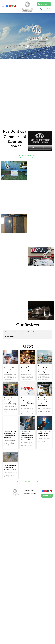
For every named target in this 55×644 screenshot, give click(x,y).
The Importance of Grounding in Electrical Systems (10, 468)
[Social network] (12, 6)
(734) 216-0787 (29, 491)
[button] (3, 341)
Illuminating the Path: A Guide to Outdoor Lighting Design (27, 369)
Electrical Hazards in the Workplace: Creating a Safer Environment (10, 435)
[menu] (3, 7)
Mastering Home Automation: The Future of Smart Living (10, 369)
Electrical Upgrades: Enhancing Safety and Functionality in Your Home (27, 402)
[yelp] (10, 6)
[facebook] (7, 6)
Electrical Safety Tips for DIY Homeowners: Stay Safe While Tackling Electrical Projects (27, 436)
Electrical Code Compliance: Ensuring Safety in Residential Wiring (10, 401)
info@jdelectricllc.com (29, 493)
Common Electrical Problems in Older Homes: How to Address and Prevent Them (44, 402)
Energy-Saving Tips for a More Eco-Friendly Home (44, 434)
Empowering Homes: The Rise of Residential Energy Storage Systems (44, 369)
